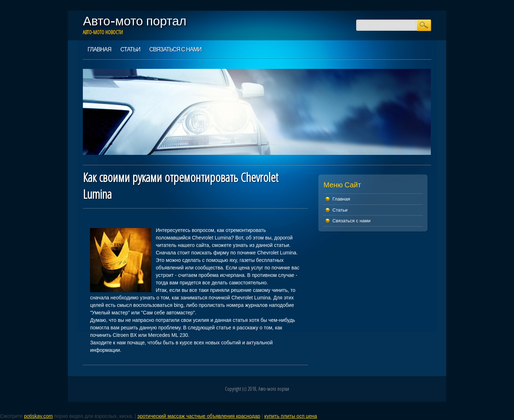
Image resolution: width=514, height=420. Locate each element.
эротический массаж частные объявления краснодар (199, 416)
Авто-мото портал (135, 21)
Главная (99, 49)
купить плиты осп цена (291, 416)
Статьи (130, 49)
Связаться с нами (175, 49)
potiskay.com (38, 416)
